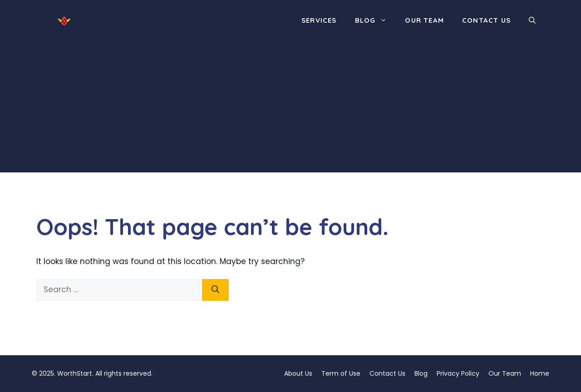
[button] (532, 20)
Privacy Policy (458, 373)
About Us (298, 373)
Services (319, 20)
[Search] (215, 290)
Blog (376, 20)
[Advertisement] (290, 109)
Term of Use (341, 373)
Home (540, 373)
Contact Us (486, 20)
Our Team (424, 20)
